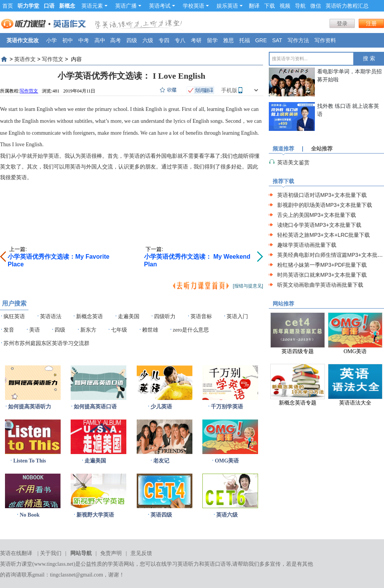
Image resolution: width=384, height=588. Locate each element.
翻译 (254, 6)
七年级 (119, 330)
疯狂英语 (14, 316)
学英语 (116, 564)
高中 (100, 40)
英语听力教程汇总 (347, 6)
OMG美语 (227, 461)
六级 (148, 40)
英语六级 (227, 515)
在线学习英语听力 (177, 564)
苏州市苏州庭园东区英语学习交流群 (46, 343)
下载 (270, 6)
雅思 (228, 40)
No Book (30, 515)
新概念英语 (89, 316)
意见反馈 (141, 553)
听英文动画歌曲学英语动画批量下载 (320, 285)
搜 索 (369, 59)
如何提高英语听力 (30, 407)
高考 (116, 40)
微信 (316, 6)
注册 (371, 23)
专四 (164, 40)
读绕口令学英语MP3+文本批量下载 (319, 225)
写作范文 (53, 59)
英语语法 (51, 316)
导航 (300, 6)
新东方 (88, 330)
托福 (245, 40)
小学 (51, 40)
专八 (180, 40)
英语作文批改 (23, 40)
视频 (285, 6)
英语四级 (161, 515)
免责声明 (111, 553)
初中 (68, 40)
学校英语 (196, 6)
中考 (84, 40)
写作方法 (298, 40)
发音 (9, 330)
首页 (8, 6)
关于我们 (51, 553)
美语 (35, 330)
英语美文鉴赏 (293, 162)
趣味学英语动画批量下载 (307, 245)
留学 (212, 40)
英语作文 (25, 59)
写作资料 (325, 40)
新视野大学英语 (95, 515)
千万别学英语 (227, 407)
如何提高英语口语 (95, 407)
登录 (342, 23)
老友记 (161, 461)
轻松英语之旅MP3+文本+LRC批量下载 (324, 235)
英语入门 (237, 316)
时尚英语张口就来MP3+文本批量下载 (322, 275)
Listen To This (29, 461)
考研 (196, 40)
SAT (277, 40)
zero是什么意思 (191, 330)
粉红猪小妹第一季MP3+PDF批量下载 (322, 265)
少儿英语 (161, 407)
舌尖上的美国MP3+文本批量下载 (317, 215)
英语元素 (94, 6)
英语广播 (128, 6)
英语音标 (201, 316)
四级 (132, 40)
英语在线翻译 (16, 553)
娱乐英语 (230, 6)
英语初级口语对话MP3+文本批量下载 (322, 195)
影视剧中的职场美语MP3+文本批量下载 (325, 205)
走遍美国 (129, 316)
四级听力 (165, 316)
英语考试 (162, 6)
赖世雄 (150, 330)
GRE (261, 40)
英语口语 (215, 564)
